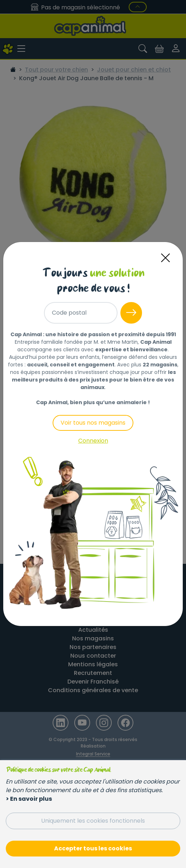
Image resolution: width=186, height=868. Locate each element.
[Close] (165, 258)
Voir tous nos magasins (93, 423)
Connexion (93, 441)
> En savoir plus (29, 799)
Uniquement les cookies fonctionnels (93, 821)
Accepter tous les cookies (93, 848)
